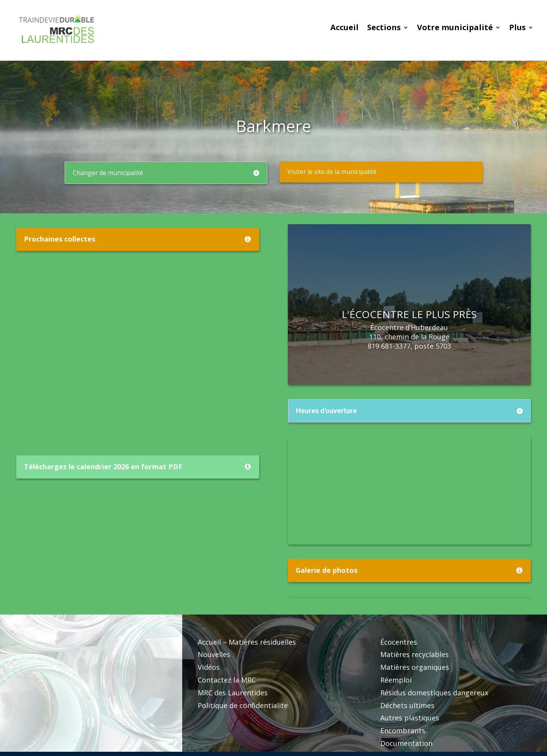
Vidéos (209, 667)
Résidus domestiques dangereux (434, 693)
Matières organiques (415, 667)
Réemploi (396, 680)
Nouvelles (214, 654)
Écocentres (399, 642)
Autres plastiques (410, 718)
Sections (384, 29)
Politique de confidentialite (243, 705)
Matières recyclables (415, 654)
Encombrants (403, 730)
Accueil (344, 29)
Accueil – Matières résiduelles (247, 642)
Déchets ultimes (407, 705)
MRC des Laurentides (233, 693)
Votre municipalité (455, 29)
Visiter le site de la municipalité (332, 172)
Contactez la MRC (227, 680)
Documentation (406, 743)
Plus (517, 29)
